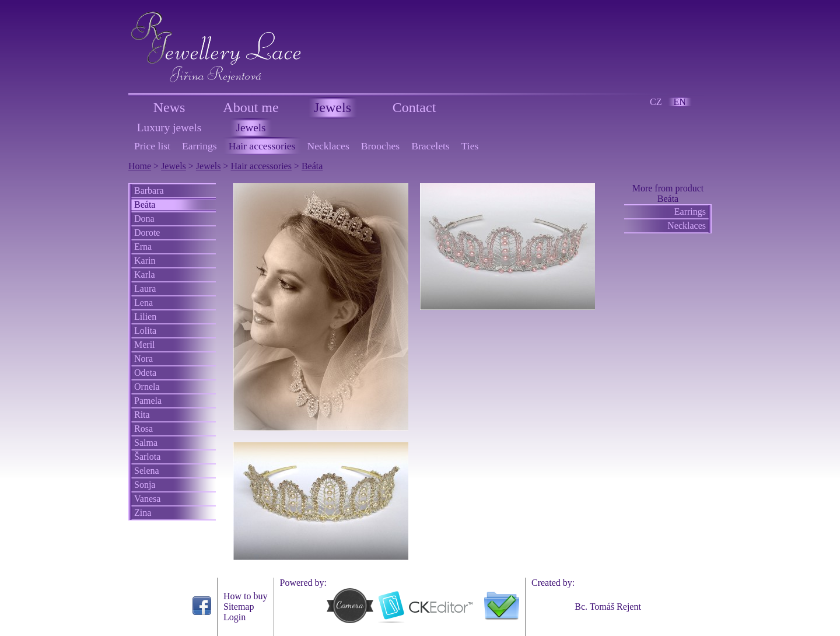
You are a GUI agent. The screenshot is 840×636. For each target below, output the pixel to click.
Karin (145, 261)
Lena (143, 303)
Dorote (147, 233)
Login (235, 617)
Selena (147, 471)
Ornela (147, 387)
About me (251, 107)
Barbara (149, 191)
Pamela (148, 401)
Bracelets (430, 146)
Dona (144, 219)
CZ (656, 102)
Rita (142, 415)
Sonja (145, 485)
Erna (143, 247)
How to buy (246, 596)
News (169, 107)
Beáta (312, 166)
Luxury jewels (169, 127)
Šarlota (147, 457)
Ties (470, 146)
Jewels (332, 107)
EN (680, 102)
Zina (143, 513)
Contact (414, 107)
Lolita (145, 331)
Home (140, 166)
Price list (152, 146)
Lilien (145, 317)
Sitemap (239, 607)
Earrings (199, 146)
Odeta (145, 373)
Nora (143, 359)
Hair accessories (262, 146)
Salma (146, 443)
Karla (145, 275)
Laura (145, 289)
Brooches (380, 146)
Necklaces (328, 146)
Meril (145, 345)
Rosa (143, 429)
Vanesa (147, 499)
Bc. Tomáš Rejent (608, 607)
